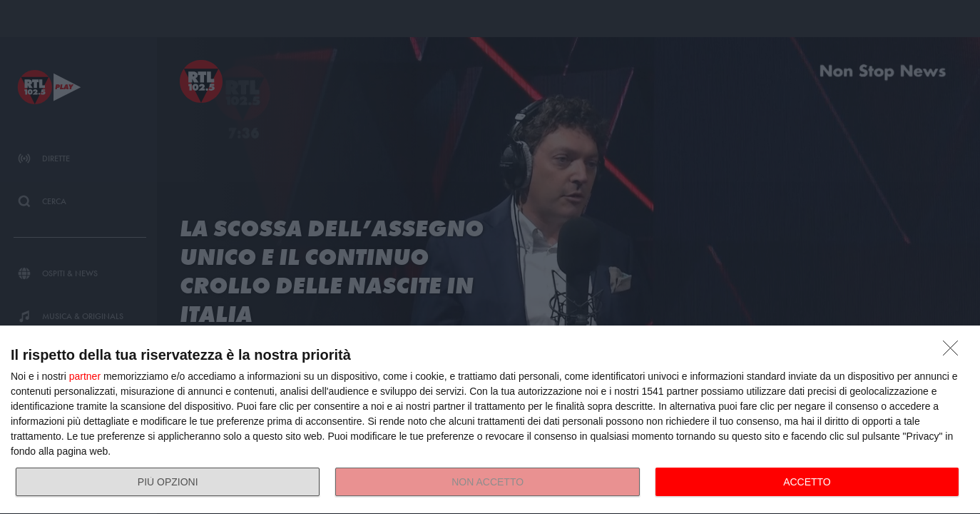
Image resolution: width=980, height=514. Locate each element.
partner (85, 376)
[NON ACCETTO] (954, 352)
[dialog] (490, 420)
